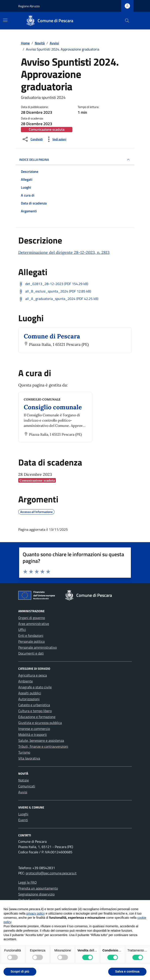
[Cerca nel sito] (127, 21)
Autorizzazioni (29, 699)
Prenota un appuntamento (38, 888)
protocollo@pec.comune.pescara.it (51, 873)
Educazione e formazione (37, 717)
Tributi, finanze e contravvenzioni (43, 746)
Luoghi (23, 814)
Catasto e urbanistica (34, 705)
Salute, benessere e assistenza (41, 740)
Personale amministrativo (37, 647)
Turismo (24, 752)
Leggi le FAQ (27, 882)
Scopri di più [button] (20, 971)
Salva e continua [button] (127, 971)
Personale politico (31, 641)
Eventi (23, 820)
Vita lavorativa (29, 758)
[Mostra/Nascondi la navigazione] (5, 20)
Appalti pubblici (30, 693)
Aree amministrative (34, 624)
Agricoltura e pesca (33, 675)
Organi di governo (32, 618)
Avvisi (23, 792)
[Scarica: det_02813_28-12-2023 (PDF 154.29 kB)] (53, 284)
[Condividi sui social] (32, 139)
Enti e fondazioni (31, 635)
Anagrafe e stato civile (35, 687)
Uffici (22, 630)
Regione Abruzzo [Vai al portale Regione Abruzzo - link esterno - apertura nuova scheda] (29, 6)
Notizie (24, 780)
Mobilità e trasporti (33, 735)
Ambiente (26, 681)
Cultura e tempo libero (35, 711)
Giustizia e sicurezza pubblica (40, 723)
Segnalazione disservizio (36, 894)
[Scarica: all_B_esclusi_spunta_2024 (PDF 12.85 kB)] (55, 291)
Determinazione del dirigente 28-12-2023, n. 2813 (64, 252)
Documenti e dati (31, 653)
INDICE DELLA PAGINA (75, 160)
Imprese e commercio (34, 729)
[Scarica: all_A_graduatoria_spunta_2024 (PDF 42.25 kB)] (58, 299)
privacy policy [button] (36, 913)
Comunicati (27, 786)
